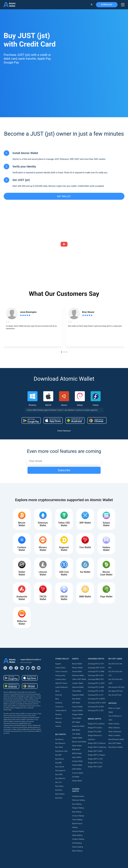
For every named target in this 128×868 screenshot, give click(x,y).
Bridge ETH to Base (95, 728)
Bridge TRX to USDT (95, 767)
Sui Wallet (76, 777)
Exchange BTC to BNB (96, 687)
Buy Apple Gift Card (116, 691)
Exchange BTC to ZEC (96, 711)
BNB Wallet (76, 730)
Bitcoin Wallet (77, 664)
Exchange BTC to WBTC (96, 699)
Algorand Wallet (78, 687)
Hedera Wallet (77, 738)
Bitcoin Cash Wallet (79, 742)
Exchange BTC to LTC (96, 695)
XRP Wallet (76, 703)
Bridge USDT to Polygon (97, 755)
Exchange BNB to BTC (96, 679)
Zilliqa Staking (77, 835)
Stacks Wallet (77, 781)
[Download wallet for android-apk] (75, 420)
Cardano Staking (78, 839)
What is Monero (114, 728)
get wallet (64, 196)
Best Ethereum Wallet (116, 739)
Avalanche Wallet (78, 726)
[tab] (62, 352)
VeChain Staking (78, 831)
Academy (59, 703)
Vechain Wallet (78, 761)
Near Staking (77, 812)
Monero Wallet (77, 668)
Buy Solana (59, 786)
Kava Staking (77, 804)
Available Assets (78, 796)
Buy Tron (58, 782)
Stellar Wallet (77, 746)
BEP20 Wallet (77, 753)
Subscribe (64, 470)
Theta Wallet (77, 691)
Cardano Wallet (78, 683)
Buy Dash (59, 798)
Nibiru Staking (77, 851)
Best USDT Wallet (115, 743)
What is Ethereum (115, 732)
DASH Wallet (77, 769)
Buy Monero (60, 759)
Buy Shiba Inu (60, 778)
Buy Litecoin (60, 767)
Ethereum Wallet (78, 675)
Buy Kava (59, 790)
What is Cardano (114, 735)
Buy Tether (59, 747)
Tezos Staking (77, 820)
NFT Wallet (76, 722)
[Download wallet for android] (31, 420)
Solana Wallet (77, 672)
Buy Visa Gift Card (115, 695)
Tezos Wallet (77, 718)
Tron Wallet (76, 734)
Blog (57, 699)
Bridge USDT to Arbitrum (97, 743)
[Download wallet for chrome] (97, 420)
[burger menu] (123, 5)
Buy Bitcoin (59, 739)
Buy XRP (58, 755)
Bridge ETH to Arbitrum (96, 724)
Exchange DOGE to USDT (97, 703)
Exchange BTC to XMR (96, 672)
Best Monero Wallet (116, 747)
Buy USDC (59, 774)
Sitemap (58, 722)
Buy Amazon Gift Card (116, 687)
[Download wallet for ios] (53, 420)
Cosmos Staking (78, 816)
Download (107, 5)
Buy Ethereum (60, 743)
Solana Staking (78, 847)
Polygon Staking (78, 808)
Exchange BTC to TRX (96, 691)
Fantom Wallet (77, 707)
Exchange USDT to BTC (96, 668)
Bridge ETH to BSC (95, 732)
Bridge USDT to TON (95, 759)
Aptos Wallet (77, 757)
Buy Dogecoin (60, 771)
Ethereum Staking (79, 800)
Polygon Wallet (78, 714)
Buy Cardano (60, 794)
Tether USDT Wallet (79, 679)
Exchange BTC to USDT (96, 683)
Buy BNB (58, 763)
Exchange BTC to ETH (96, 664)
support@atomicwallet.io (31, 660)
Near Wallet (76, 699)
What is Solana (114, 724)
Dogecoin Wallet (78, 695)
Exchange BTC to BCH (96, 707)
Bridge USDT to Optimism (97, 747)
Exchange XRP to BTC (96, 675)
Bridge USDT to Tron (95, 763)
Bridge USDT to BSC (95, 751)
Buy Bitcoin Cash (61, 751)
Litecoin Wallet (78, 711)
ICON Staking (77, 843)
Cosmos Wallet (78, 773)
